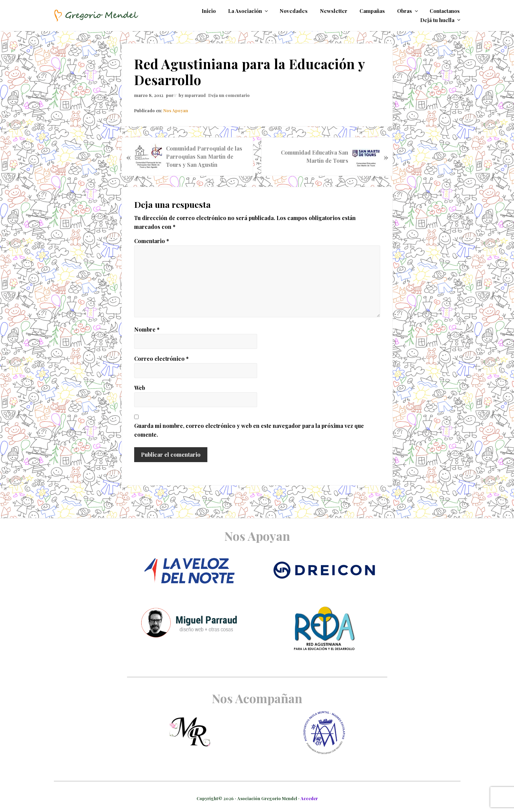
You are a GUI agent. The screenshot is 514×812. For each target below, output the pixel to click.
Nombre (147, 329)
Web (140, 388)
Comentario (152, 241)
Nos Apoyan (176, 110)
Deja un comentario (229, 95)
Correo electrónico (161, 359)
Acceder (309, 798)
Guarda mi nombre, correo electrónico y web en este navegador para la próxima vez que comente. (249, 430)
